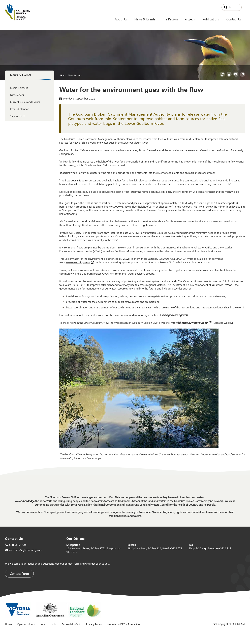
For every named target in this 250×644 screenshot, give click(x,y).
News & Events (145, 19)
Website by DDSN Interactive (123, 624)
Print (229, 77)
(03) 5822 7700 (18, 545)
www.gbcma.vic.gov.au (197, 262)
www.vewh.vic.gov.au (78, 262)
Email (236, 77)
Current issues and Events (25, 102)
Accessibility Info (71, 624)
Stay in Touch (18, 116)
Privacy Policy (94, 624)
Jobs (54, 624)
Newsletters (17, 95)
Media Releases (19, 88)
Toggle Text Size (243, 77)
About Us (121, 19)
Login (43, 624)
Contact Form (19, 574)
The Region (170, 19)
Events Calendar (19, 109)
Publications (211, 19)
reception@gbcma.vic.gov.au (26, 550)
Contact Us (234, 19)
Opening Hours (26, 624)
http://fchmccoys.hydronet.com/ (189, 323)
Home (63, 75)
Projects (190, 19)
